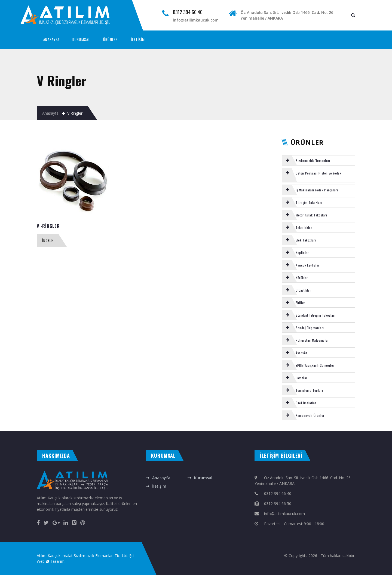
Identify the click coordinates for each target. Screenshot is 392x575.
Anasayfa (50, 113)
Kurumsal (203, 478)
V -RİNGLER (48, 226)
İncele (48, 240)
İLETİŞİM (138, 39)
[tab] (318, 160)
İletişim (159, 486)
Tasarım (57, 561)
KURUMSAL (81, 39)
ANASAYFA (51, 39)
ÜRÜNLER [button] (111, 39)
